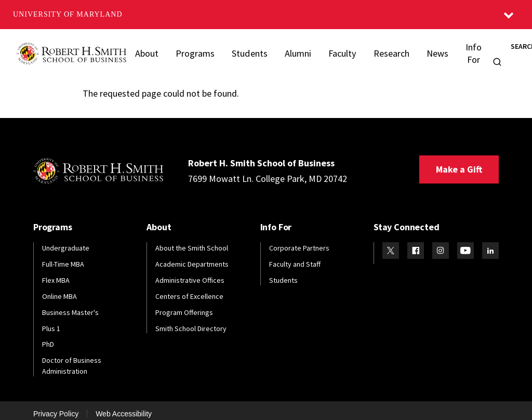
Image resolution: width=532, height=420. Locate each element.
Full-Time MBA (63, 256)
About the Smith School (192, 240)
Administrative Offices (190, 272)
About (147, 49)
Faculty (338, 49)
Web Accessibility (124, 406)
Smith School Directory (191, 321)
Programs (194, 49)
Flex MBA (56, 272)
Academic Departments (192, 256)
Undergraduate (66, 240)
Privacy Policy (56, 406)
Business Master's (70, 305)
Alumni (294, 49)
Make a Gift (459, 161)
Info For (467, 49)
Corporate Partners (299, 240)
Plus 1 (51, 321)
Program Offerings (184, 305)
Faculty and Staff (295, 256)
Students (247, 49)
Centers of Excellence (189, 288)
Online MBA (59, 288)
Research (386, 49)
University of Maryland (68, 14)
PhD (48, 337)
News (431, 49)
